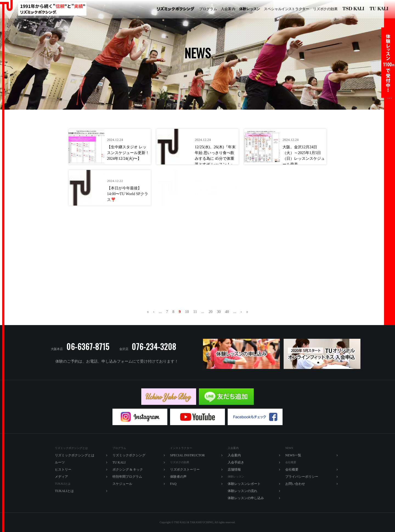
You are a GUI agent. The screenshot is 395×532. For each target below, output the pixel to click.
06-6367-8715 (88, 347)
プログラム (208, 9)
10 (187, 312)
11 (195, 312)
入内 (228, 9)
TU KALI (380, 9)
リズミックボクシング (176, 9)
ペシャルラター (287, 9)
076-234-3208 (154, 347)
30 (219, 312)
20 (210, 312)
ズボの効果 (325, 9)
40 (227, 312)
